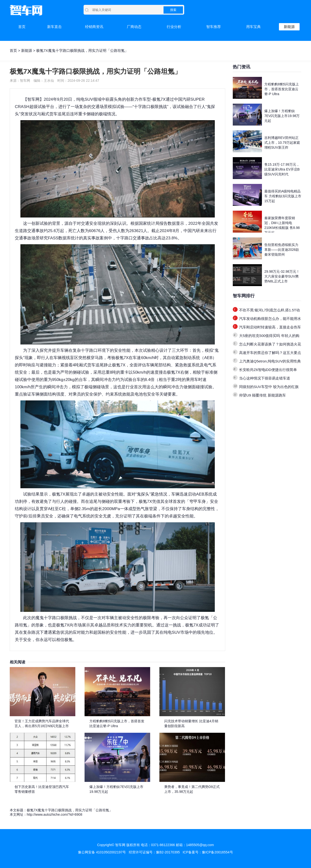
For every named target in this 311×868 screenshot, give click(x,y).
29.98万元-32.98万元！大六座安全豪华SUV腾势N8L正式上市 (282, 276)
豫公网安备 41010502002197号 (102, 852)
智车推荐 (214, 27)
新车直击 (54, 27)
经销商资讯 (94, 27)
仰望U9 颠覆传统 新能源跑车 (263, 395)
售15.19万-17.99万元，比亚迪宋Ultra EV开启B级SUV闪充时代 (282, 169)
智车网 (33, 99)
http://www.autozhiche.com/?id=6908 (54, 814)
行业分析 (174, 27)
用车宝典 (253, 27)
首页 (22, 27)
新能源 (289, 27)
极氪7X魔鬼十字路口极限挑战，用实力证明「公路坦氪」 (70, 810)
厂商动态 (134, 27)
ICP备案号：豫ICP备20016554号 (208, 852)
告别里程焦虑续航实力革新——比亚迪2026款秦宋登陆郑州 (282, 250)
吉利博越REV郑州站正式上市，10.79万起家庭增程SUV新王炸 (282, 143)
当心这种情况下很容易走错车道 (265, 378)
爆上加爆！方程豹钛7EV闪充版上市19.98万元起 (282, 116)
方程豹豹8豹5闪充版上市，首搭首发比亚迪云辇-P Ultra (282, 89)
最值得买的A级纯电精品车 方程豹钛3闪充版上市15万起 (283, 196)
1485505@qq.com (200, 845)
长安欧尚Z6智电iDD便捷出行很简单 (268, 370)
